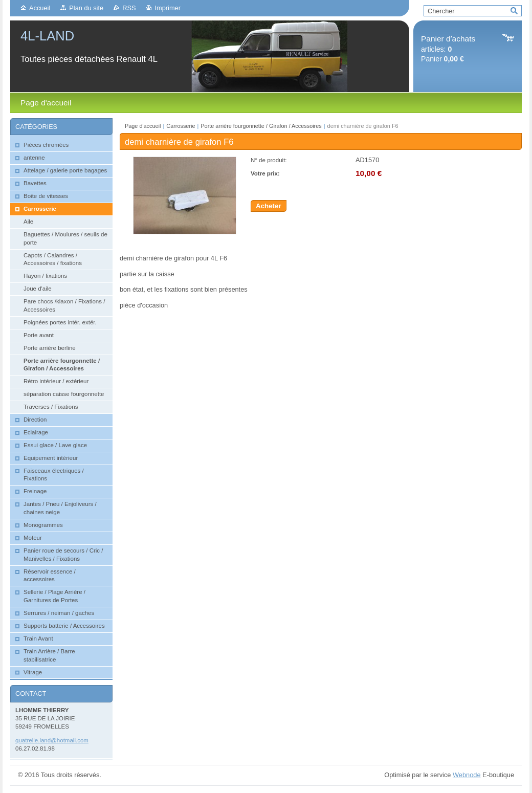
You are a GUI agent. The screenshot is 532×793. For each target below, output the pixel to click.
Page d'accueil (143, 126)
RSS (129, 8)
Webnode (467, 775)
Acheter (269, 206)
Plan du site (86, 8)
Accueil (40, 8)
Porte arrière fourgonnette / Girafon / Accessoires (261, 126)
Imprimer (167, 8)
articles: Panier (448, 49)
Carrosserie (181, 126)
